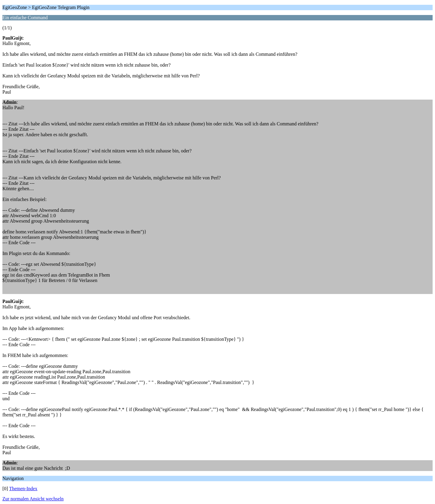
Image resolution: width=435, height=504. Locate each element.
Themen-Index (23, 489)
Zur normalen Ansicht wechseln (33, 499)
